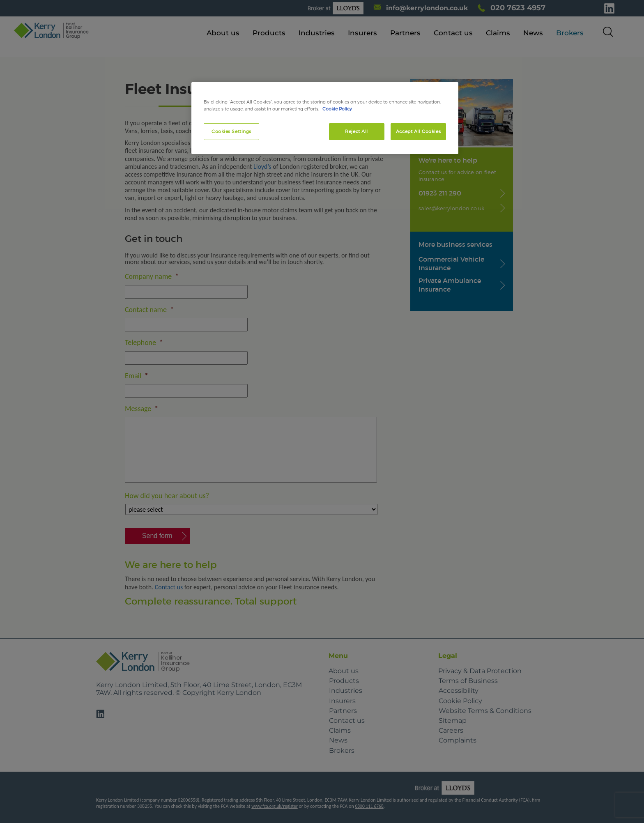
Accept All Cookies (418, 131)
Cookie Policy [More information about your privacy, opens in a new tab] (337, 109)
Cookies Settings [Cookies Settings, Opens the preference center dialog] (231, 131)
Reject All (356, 131)
